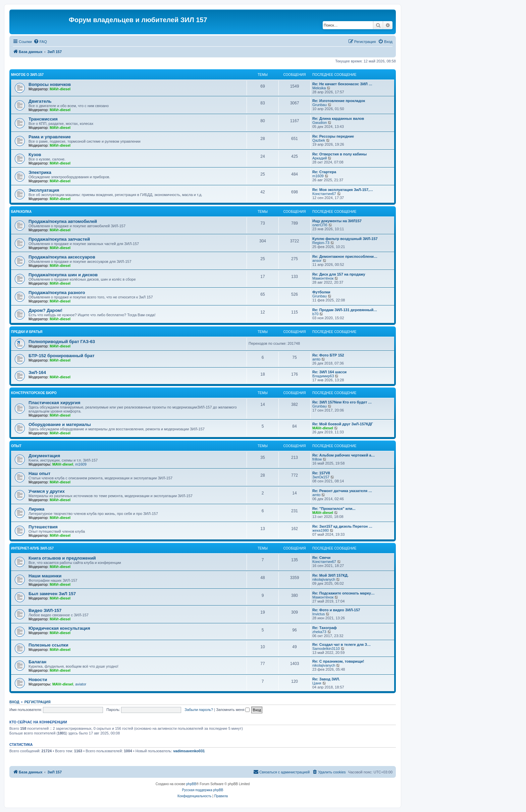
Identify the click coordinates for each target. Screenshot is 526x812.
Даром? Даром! (45, 310)
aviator (81, 684)
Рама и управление (50, 137)
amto (316, 359)
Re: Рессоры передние (333, 136)
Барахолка (21, 212)
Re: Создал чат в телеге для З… (341, 644)
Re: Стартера (324, 172)
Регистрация (38, 702)
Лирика (36, 509)
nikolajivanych (324, 579)
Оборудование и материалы (60, 424)
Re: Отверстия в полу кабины (339, 154)
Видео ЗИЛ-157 (45, 610)
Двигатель (40, 101)
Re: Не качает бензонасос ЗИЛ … (342, 84)
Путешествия (43, 527)
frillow (317, 459)
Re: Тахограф (325, 628)
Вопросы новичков (50, 84)
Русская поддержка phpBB (202, 790)
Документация (44, 456)
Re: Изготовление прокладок (339, 101)
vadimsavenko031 (189, 751)
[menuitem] (40, 42)
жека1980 (321, 530)
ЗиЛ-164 (37, 372)
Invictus (319, 614)
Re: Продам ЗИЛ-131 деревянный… (345, 310)
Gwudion (320, 123)
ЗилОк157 (321, 477)
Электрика (40, 172)
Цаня (317, 683)
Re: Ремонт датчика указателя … (342, 491)
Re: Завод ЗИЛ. (326, 679)
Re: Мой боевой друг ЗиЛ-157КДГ (343, 424)
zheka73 (319, 632)
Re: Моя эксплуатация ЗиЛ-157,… (343, 190)
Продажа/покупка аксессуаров (62, 257)
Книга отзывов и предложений (62, 558)
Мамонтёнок (323, 278)
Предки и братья (27, 332)
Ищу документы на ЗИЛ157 (337, 221)
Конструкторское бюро (34, 393)
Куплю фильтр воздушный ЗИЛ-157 (345, 239)
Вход (14, 702)
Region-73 (321, 243)
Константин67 (324, 194)
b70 (315, 314)
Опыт (16, 446)
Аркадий (320, 158)
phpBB (191, 784)
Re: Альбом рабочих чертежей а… (344, 455)
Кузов (35, 155)
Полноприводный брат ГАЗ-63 (62, 342)
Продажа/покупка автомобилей (63, 221)
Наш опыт (39, 473)
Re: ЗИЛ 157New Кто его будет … (342, 402)
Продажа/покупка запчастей (59, 239)
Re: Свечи (321, 558)
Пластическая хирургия (54, 403)
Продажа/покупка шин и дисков (63, 275)
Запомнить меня (233, 710)
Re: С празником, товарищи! (338, 661)
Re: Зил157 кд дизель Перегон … (342, 526)
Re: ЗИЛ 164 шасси (329, 372)
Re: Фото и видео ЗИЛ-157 (336, 610)
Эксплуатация (44, 190)
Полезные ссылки (48, 645)
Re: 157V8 (321, 473)
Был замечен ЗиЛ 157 (52, 594)
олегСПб (320, 225)
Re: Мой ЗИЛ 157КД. (330, 575)
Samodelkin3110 (326, 649)
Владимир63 (323, 376)
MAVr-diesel (60, 89)
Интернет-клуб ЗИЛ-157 (32, 548)
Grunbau (320, 105)
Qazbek (319, 140)
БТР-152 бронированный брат (62, 356)
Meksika (319, 88)
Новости (38, 680)
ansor (317, 260)
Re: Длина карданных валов (338, 118)
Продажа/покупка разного (57, 293)
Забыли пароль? (199, 710)
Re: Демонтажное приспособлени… (345, 256)
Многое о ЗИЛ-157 (27, 75)
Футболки (321, 292)
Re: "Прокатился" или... (334, 509)
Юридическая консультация (59, 628)
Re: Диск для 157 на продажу (339, 274)
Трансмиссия (43, 119)
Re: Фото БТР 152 (328, 355)
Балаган (37, 662)
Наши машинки (45, 576)
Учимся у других (47, 491)
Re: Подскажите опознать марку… (344, 593)
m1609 (318, 176)
